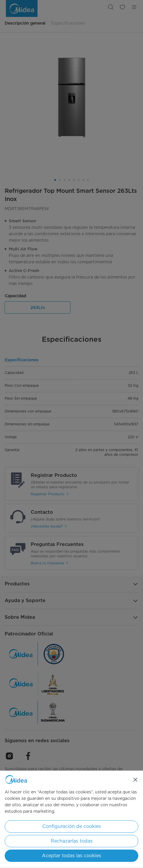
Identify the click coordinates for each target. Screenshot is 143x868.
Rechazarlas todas (72, 841)
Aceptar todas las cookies (71, 856)
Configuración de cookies (71, 826)
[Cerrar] (135, 780)
